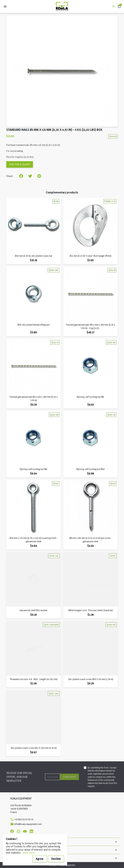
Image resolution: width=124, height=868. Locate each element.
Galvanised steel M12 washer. (34, 610)
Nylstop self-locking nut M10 (90, 469)
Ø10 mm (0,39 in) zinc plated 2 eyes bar (34, 256)
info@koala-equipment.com (28, 824)
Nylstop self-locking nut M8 (34, 469)
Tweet (30, 176)
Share (21, 176)
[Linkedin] (31, 831)
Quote (118, 5)
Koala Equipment (21, 798)
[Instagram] (18, 831)
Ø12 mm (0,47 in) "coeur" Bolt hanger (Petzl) (90, 256)
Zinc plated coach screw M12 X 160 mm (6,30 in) (34, 748)
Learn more (28, 853)
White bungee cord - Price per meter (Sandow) (90, 610)
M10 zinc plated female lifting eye (34, 325)
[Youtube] (25, 831)
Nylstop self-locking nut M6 (90, 397)
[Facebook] (12, 831)
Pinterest (39, 176)
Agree (40, 859)
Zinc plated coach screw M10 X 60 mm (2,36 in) (91, 679)
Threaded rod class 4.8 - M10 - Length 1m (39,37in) (34, 679)
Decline (56, 859)
